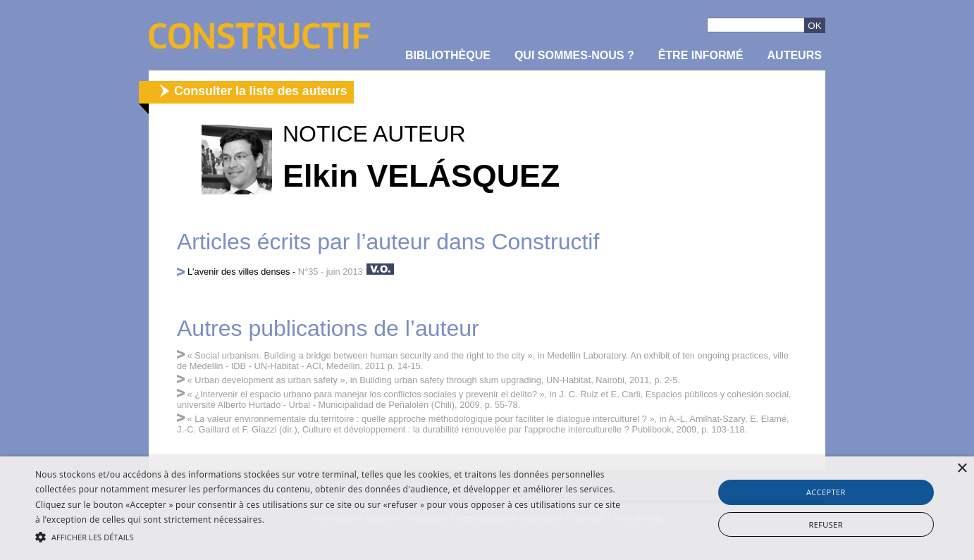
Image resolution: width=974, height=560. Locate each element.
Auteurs (795, 55)
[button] (329, 536)
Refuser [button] (826, 524)
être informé (701, 55)
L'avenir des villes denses (239, 272)
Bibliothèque (448, 55)
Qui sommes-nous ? (574, 55)
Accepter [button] (826, 492)
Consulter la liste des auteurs (260, 91)
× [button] (962, 469)
